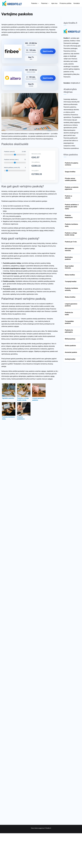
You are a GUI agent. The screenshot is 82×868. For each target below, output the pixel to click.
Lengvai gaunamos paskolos (71, 305)
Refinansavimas (70, 339)
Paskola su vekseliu (69, 197)
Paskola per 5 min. (71, 242)
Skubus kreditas (70, 297)
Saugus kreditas (70, 172)
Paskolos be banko (69, 314)
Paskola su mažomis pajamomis (72, 188)
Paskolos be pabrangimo (69, 331)
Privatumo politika (65, 3)
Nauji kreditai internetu (69, 267)
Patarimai (45, 3)
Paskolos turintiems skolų (71, 225)
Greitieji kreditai (70, 359)
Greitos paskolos (70, 346)
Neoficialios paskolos (69, 258)
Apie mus (54, 3)
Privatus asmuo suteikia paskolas (71, 179)
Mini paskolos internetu (69, 249)
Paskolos (35, 3)
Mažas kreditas (70, 275)
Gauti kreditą (48, 51)
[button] (38, 3)
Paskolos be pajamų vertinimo (72, 164)
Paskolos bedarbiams (69, 216)
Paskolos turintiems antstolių (71, 289)
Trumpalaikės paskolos (69, 322)
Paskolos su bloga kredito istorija (71, 234)
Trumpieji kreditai (71, 282)
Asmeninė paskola (71, 352)
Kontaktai (77, 3)
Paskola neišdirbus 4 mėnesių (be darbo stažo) (72, 207)
